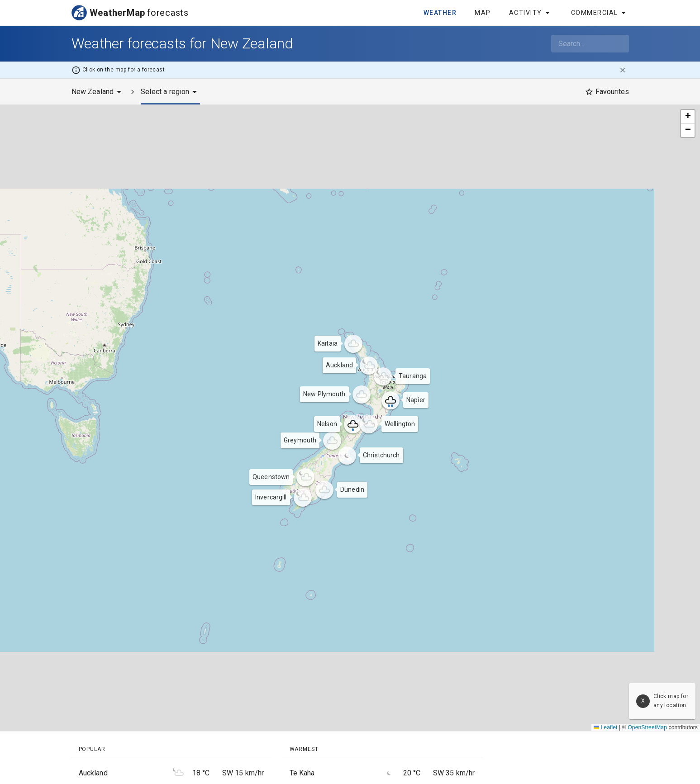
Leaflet (606, 727)
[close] (623, 70)
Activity (531, 13)
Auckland (93, 773)
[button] (369, 366)
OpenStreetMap (647, 727)
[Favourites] (607, 92)
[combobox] (590, 44)
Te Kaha (302, 773)
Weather (440, 13)
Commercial (600, 13)
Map (483, 13)
